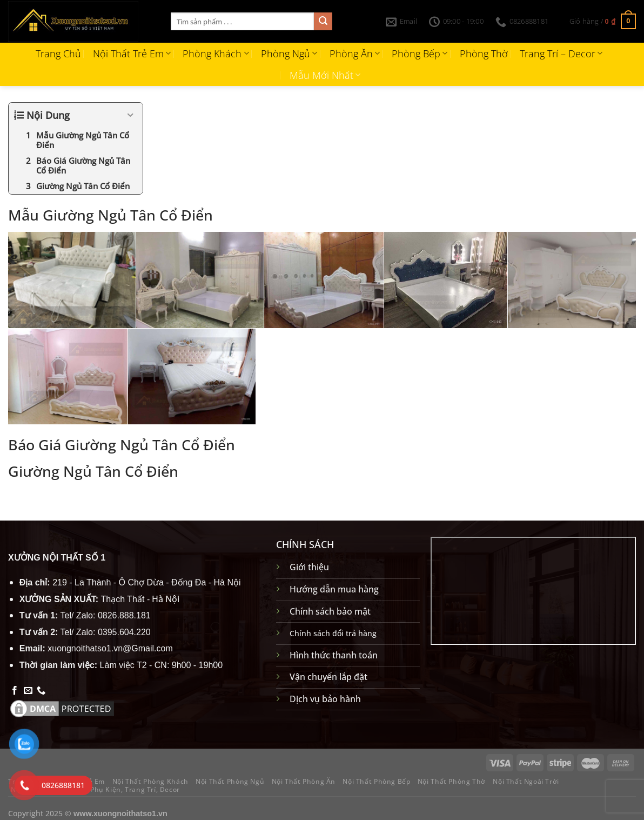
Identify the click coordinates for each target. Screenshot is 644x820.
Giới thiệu (309, 567)
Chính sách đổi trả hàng (333, 633)
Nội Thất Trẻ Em (132, 54)
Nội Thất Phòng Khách (150, 781)
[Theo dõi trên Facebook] (15, 691)
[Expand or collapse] (130, 115)
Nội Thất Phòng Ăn (304, 781)
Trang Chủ (58, 54)
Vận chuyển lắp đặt (328, 677)
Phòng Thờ (484, 54)
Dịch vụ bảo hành (325, 699)
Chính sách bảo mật (330, 611)
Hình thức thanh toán (334, 655)
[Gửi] (323, 22)
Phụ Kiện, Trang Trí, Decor (135, 789)
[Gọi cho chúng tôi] (41, 691)
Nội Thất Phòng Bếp (376, 781)
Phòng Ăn (355, 54)
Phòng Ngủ (289, 54)
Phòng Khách (216, 54)
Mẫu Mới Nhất (325, 75)
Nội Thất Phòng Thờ (452, 781)
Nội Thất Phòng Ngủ (230, 781)
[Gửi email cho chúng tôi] (28, 691)
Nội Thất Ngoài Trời (526, 781)
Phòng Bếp (420, 54)
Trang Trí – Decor (561, 54)
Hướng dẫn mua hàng (334, 589)
